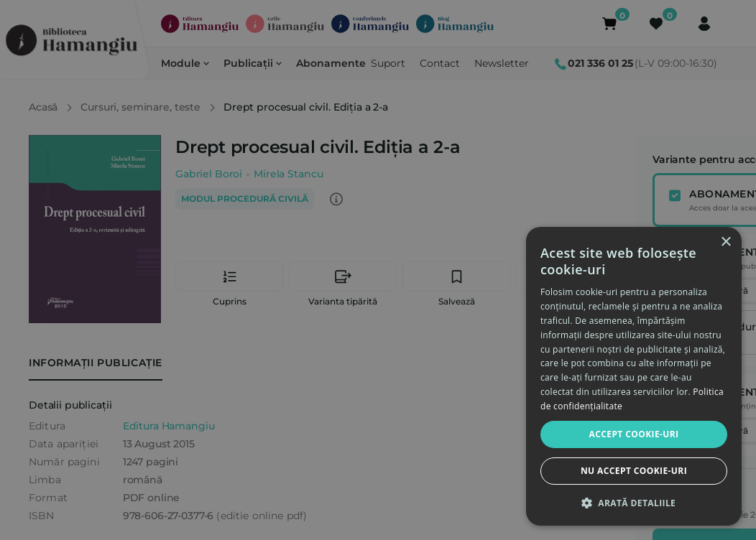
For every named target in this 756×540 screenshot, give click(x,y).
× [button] (725, 242)
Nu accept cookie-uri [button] (634, 471)
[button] (634, 503)
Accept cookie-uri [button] (634, 434)
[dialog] (634, 376)
